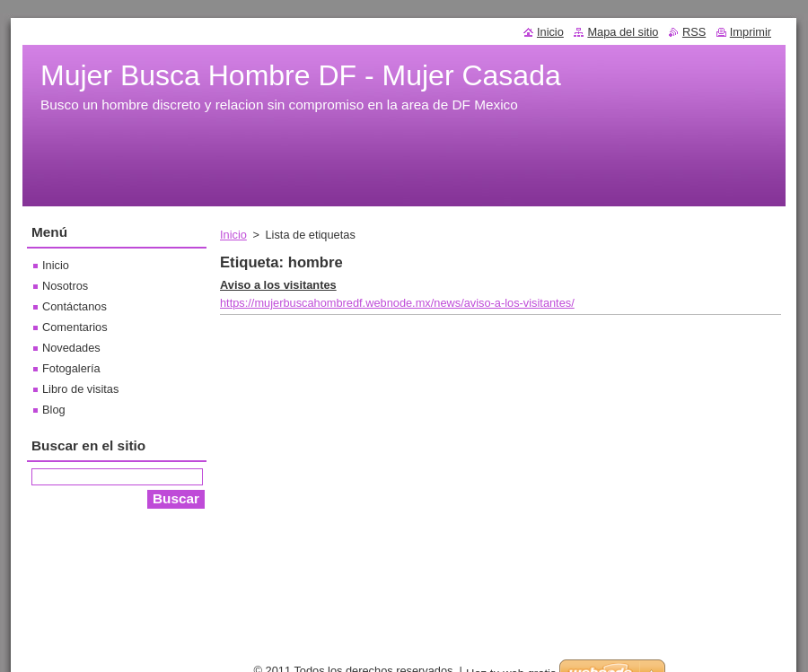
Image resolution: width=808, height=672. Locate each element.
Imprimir (751, 32)
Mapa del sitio (623, 32)
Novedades (71, 348)
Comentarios (75, 327)
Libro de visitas (80, 389)
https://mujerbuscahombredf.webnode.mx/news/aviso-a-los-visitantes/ (397, 303)
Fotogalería (71, 368)
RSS (694, 32)
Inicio (233, 235)
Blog (54, 410)
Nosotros (65, 286)
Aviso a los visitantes (278, 285)
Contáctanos (75, 306)
